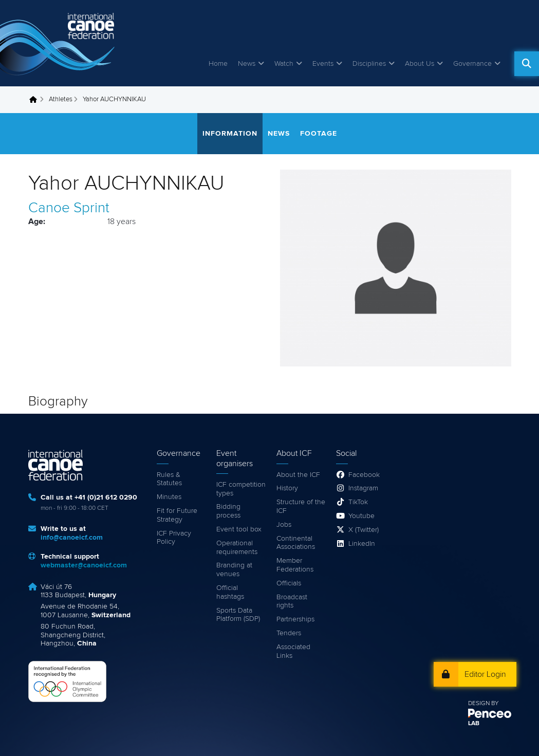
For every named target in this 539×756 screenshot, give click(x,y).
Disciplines (369, 64)
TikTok (358, 502)
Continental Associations (296, 543)
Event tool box (239, 529)
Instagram (363, 488)
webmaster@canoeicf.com (84, 565)
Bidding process (228, 511)
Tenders (289, 633)
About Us (420, 64)
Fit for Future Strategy (177, 515)
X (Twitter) (364, 530)
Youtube (361, 516)
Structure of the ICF (301, 506)
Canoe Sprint (69, 208)
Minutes (169, 497)
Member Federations (295, 565)
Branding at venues (234, 570)
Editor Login (485, 674)
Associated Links (293, 651)
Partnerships (295, 619)
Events (323, 64)
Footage (319, 134)
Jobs (284, 525)
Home (218, 64)
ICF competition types (241, 489)
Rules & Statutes (169, 479)
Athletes (61, 99)
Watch (284, 64)
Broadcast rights (292, 602)
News (247, 64)
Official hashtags (230, 592)
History (287, 488)
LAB (474, 724)
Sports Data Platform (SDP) (238, 615)
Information (230, 134)
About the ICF (298, 475)
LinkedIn (362, 544)
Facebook (364, 475)
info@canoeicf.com (72, 538)
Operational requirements (237, 548)
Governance (472, 64)
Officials (289, 583)
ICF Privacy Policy (174, 538)
